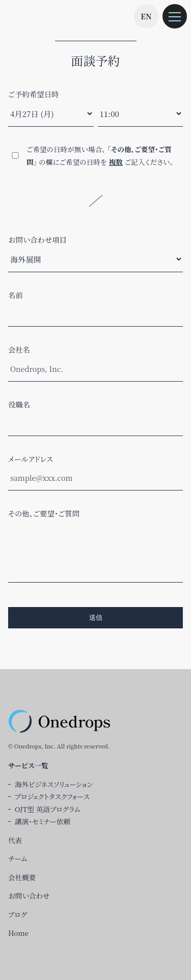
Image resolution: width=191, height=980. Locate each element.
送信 (96, 617)
